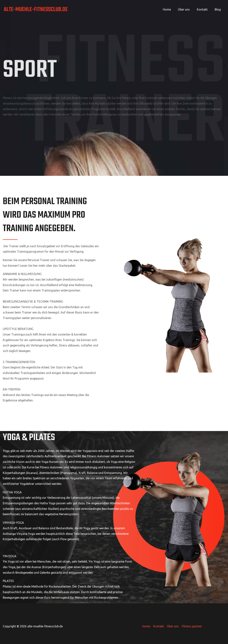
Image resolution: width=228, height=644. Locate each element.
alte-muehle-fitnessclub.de (36, 10)
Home (171, 9)
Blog (218, 9)
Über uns (187, 9)
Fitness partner (192, 626)
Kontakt (204, 9)
